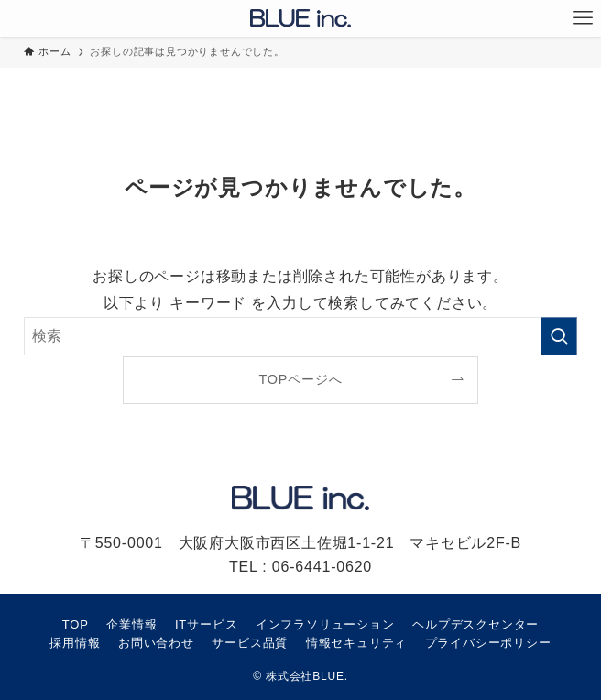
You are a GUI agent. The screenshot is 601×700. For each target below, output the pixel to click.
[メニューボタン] (583, 18)
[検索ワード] (300, 336)
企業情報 (131, 624)
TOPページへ (301, 379)
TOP (76, 624)
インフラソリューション (325, 624)
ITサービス (206, 624)
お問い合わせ (156, 643)
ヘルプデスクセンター (475, 624)
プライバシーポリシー (488, 643)
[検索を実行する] (559, 336)
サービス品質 (250, 643)
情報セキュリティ (356, 643)
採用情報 (75, 643)
